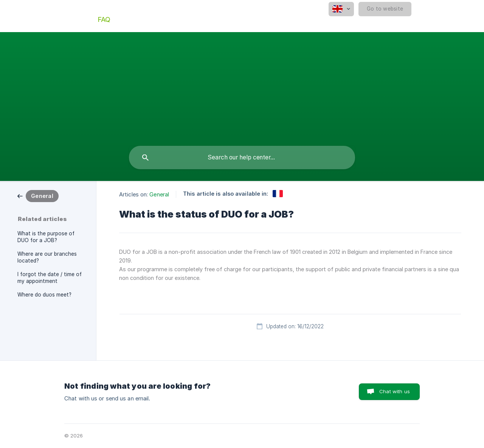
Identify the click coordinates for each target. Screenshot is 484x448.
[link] (38, 195)
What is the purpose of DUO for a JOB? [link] (46, 237)
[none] (341, 9)
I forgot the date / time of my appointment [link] (50, 278)
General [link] (159, 194)
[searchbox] (242, 158)
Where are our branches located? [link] (47, 257)
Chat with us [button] (395, 391)
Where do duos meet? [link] (44, 295)
